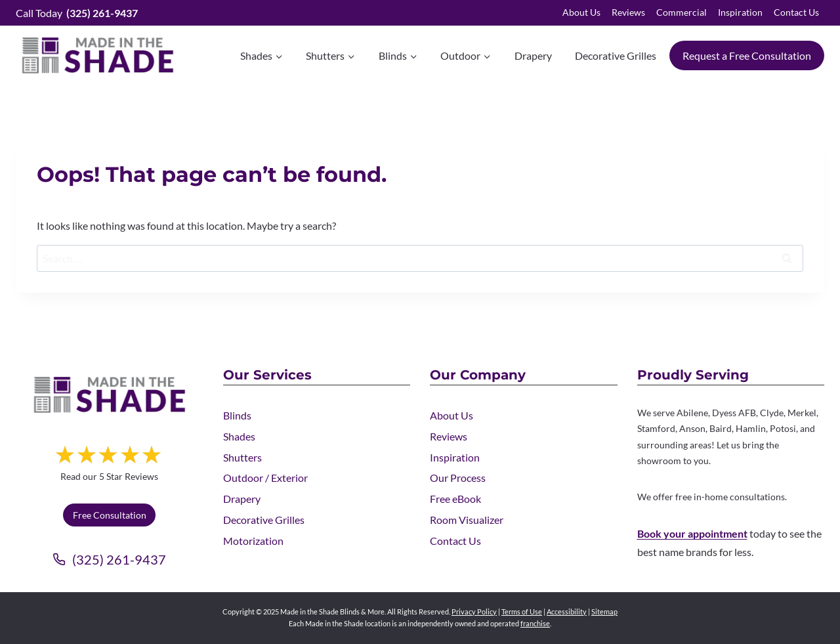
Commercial (682, 12)
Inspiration (740, 12)
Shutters (242, 457)
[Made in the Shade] (110, 395)
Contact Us (796, 12)
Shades (239, 436)
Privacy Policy (474, 612)
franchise (535, 623)
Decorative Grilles (616, 55)
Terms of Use (522, 612)
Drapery (533, 55)
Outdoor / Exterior (265, 478)
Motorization (253, 541)
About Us (581, 12)
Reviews (628, 12)
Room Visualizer (467, 520)
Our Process (458, 478)
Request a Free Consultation (747, 55)
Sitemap (604, 612)
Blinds (237, 415)
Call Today (77, 13)
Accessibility (567, 612)
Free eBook (455, 499)
